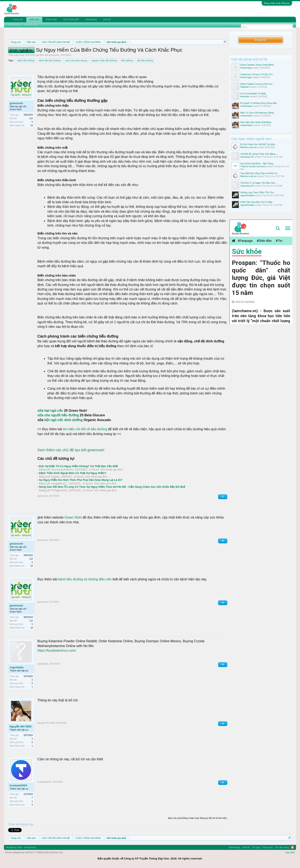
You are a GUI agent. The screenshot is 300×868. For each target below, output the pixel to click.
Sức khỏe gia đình (35, 55)
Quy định (290, 852)
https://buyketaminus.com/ (57, 650)
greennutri (54, 55)
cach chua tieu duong (75, 60)
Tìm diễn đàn (14, 25)
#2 (223, 541)
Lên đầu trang (282, 847)
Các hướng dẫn (71, 19)
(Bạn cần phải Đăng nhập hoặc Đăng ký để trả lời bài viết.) (198, 818)
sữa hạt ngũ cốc (50, 411)
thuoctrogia (246, 68)
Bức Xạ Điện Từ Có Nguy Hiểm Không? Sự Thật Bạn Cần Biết (78, 466)
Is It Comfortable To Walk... (254, 94)
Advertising (91, 19)
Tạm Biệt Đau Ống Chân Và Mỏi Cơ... (260, 173)
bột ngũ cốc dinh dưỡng (63, 420)
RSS (292, 847)
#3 (223, 603)
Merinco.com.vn (249, 147)
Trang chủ (18, 19)
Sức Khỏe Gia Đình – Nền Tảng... (258, 163)
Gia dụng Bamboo (62, 470)
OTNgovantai (59, 490)
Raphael (245, 87)
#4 (223, 664)
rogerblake (16, 667)
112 (31, 118)
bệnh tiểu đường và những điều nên (85, 579)
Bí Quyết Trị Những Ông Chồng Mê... (259, 103)
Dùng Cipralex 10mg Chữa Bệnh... (258, 65)
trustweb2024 (18, 785)
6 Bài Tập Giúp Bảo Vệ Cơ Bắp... (257, 202)
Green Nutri (73, 517)
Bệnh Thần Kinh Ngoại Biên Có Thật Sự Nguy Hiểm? (73, 473)
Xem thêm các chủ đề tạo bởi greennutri (71, 450)
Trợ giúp (256, 847)
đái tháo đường (144, 60)
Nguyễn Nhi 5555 (21, 726)
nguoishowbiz (247, 195)
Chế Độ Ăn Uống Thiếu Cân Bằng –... (260, 154)
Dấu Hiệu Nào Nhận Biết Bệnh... (257, 122)
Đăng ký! (260, 40)
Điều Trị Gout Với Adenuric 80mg (257, 113)
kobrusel (245, 96)
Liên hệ (107, 19)
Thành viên (51, 19)
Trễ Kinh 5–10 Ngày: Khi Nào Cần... (259, 183)
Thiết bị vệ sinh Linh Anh (253, 166)
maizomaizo (247, 106)
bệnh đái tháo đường (49, 60)
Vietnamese (30, 847)
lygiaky (56, 477)
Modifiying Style (14, 847)
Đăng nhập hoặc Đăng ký (277, 3)
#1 (223, 497)
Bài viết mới (31, 25)
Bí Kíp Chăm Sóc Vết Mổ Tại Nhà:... (259, 144)
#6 (223, 783)
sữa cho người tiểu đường (58, 415)
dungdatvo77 (59, 483)
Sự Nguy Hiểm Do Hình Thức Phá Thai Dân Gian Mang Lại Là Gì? (81, 480)
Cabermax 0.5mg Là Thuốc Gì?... (257, 74)
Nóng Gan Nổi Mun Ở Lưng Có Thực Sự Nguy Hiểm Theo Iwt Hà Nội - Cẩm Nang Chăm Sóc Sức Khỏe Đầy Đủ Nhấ (112, 487)
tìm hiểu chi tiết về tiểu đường (85, 429)
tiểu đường (126, 60)
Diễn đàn (34, 20)
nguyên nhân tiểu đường (104, 60)
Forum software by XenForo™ (34, 852)
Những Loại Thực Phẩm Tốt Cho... (258, 192)
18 (32, 125)
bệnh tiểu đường (25, 60)
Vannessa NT (247, 157)
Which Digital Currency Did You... (257, 84)
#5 (223, 724)
